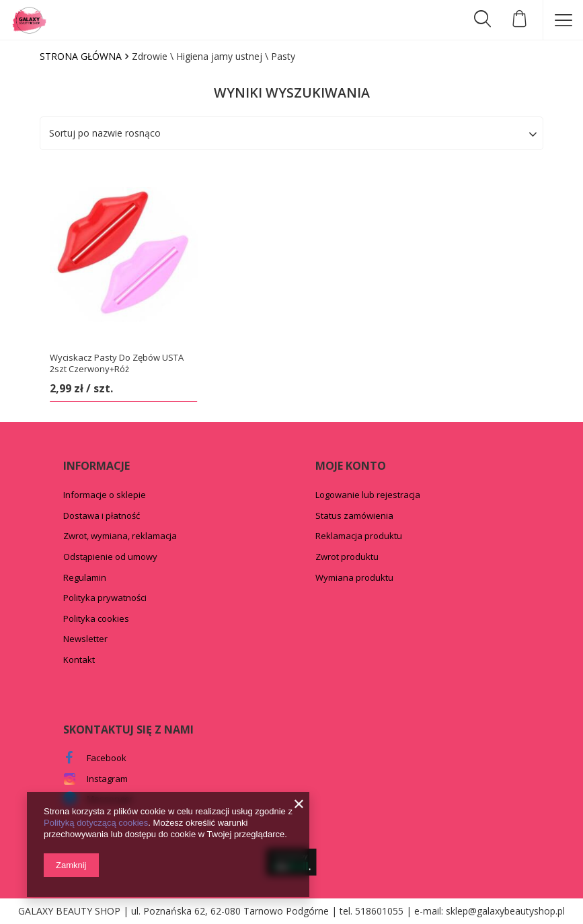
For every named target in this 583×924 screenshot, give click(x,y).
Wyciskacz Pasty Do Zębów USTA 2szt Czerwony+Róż (117, 363)
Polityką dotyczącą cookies (96, 823)
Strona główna (81, 56)
